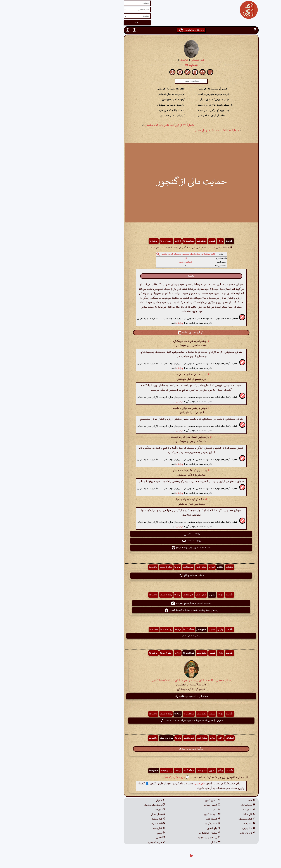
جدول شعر (198, 810)
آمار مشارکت (107, 824)
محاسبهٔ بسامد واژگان (141, 576)
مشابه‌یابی (198, 828)
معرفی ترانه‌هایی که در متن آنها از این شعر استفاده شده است (141, 721)
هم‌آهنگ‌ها (138, 241)
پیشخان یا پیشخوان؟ (158, 838)
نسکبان (165, 842)
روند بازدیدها (116, 241)
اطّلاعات (179, 241)
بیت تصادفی (197, 805)
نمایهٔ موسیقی (196, 819)
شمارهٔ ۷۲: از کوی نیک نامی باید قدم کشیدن (118, 125)
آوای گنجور (163, 828)
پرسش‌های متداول (104, 805)
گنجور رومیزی (162, 805)
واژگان (170, 241)
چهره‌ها (109, 810)
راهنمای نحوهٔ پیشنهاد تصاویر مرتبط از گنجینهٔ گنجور (141, 610)
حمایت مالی (107, 814)
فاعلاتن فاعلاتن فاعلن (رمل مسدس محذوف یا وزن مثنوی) (137, 254)
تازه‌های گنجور (196, 833)
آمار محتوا (108, 819)
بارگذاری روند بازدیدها (140, 749)
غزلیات (133, 60)
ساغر (166, 810)
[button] (204, 30)
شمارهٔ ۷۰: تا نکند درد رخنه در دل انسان (166, 131)
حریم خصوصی (106, 842)
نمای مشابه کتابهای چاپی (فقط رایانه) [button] (140, 548)
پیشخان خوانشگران (159, 833)
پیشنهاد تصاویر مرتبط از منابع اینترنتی (140, 603)
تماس (110, 838)
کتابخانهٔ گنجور (161, 814)
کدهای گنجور (162, 801)
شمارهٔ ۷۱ (141, 66)
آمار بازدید (108, 828)
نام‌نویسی (149, 784)
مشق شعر (151, 241)
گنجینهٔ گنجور (162, 819)
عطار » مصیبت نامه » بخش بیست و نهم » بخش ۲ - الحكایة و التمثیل (140, 680)
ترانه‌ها (127, 241)
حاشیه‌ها (103, 241)
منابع (110, 833)
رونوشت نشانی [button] (141, 541)
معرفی (109, 801)
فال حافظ (198, 814)
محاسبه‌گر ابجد (161, 824)
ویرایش (129, 323)
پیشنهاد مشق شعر (140, 636)
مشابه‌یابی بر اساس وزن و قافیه (141, 696)
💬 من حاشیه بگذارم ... (125, 777)
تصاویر (161, 241)
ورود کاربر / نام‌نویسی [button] (141, 30)
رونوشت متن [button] (140, 534)
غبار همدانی (147, 60)
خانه (201, 801)
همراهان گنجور (135, 262)
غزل (135, 258)
